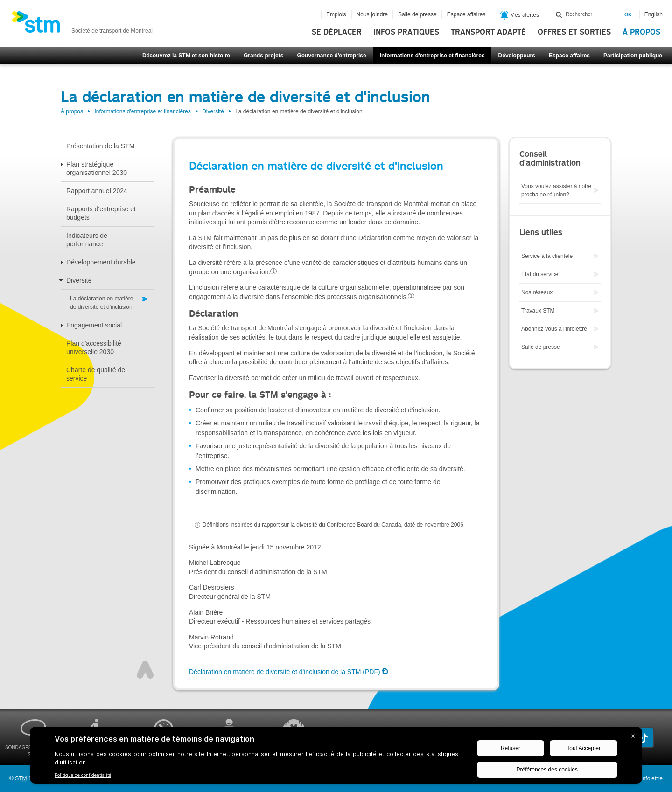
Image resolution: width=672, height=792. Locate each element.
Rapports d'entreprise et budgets (101, 213)
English (654, 14)
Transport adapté (488, 32)
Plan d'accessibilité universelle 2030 (94, 347)
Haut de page (145, 670)
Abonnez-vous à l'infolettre (554, 329)
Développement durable (101, 262)
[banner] (82, 25)
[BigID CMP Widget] (336, 757)
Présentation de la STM (100, 146)
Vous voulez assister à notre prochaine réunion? (556, 190)
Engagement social (94, 325)
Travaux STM (538, 311)
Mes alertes (520, 15)
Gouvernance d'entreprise (331, 56)
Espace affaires (569, 56)
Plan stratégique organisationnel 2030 (97, 168)
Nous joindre (372, 14)
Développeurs (517, 56)
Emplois (336, 14)
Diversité (213, 111)
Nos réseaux (537, 292)
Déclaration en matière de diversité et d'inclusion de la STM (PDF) (285, 672)
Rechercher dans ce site (559, 14)
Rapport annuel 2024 (97, 191)
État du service (540, 274)
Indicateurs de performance (87, 240)
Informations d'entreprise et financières (432, 56)
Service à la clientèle (547, 256)
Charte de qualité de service (96, 374)
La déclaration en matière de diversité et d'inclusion (101, 303)
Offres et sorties (574, 32)
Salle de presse (417, 14)
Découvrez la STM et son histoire (186, 56)
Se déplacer (337, 32)
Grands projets (263, 56)
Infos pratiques (406, 32)
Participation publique (633, 56)
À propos (641, 32)
